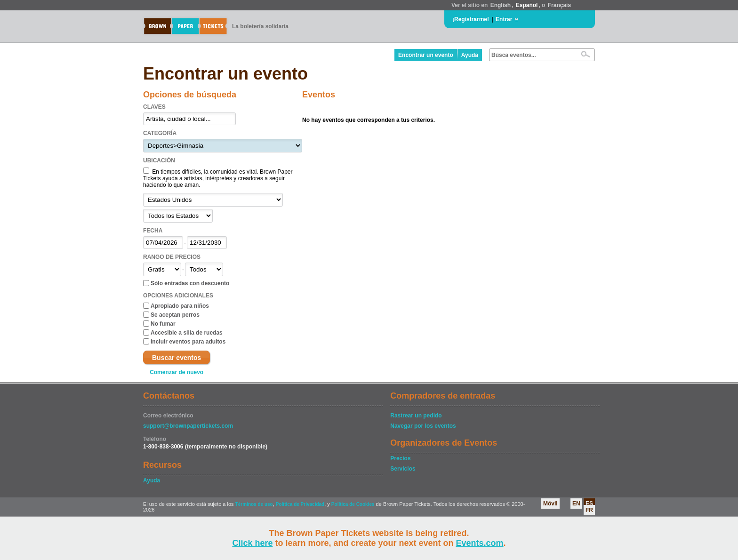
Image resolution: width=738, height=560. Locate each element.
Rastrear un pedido (416, 416)
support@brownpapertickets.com (188, 426)
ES (589, 504)
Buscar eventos (176, 358)
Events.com (480, 543)
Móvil (550, 504)
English (501, 5)
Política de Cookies (353, 504)
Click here (252, 543)
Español (527, 5)
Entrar (504, 19)
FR (589, 510)
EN (576, 504)
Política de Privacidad (300, 504)
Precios (400, 458)
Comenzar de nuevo (176, 372)
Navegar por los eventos (423, 426)
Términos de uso (254, 504)
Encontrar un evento (426, 55)
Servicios (403, 469)
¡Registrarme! (471, 19)
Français (559, 5)
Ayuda (470, 55)
